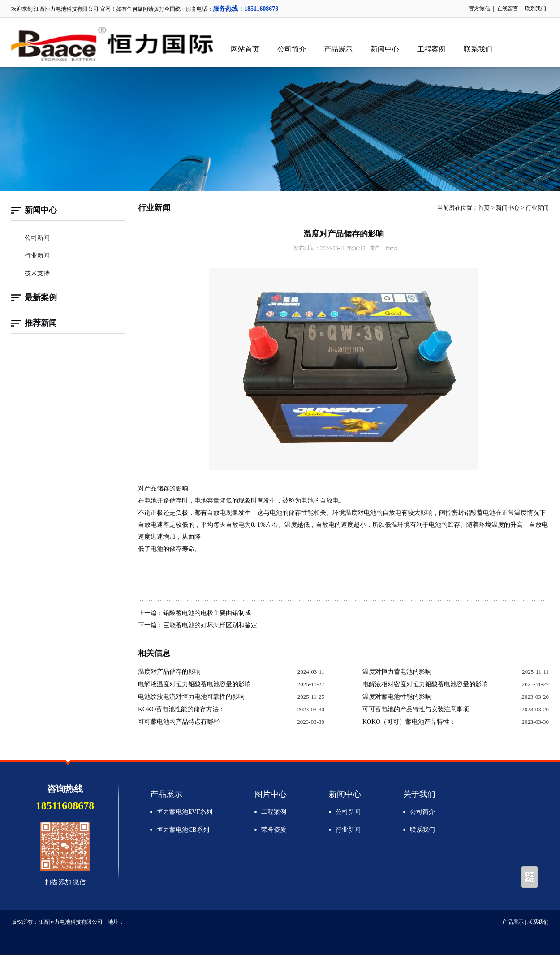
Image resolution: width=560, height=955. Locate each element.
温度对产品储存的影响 (169, 672)
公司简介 (292, 49)
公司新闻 (37, 238)
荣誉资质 (274, 830)
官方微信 (479, 9)
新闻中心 (385, 49)
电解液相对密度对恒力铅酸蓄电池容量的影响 (425, 684)
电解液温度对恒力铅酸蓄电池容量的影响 (194, 684)
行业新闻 (37, 256)
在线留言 (508, 9)
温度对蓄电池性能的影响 (397, 697)
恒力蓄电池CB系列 (183, 830)
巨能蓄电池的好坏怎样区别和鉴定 (210, 625)
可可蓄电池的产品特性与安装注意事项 (416, 709)
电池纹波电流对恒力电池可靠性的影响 (191, 697)
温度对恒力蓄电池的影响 (397, 672)
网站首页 (245, 49)
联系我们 (535, 9)
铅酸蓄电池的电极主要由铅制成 (207, 613)
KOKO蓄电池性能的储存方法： (181, 709)
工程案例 (431, 49)
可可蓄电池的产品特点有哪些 (179, 722)
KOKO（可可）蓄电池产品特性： (409, 722)
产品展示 (338, 49)
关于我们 (419, 794)
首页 (484, 208)
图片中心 (271, 794)
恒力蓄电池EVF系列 (185, 812)
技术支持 (37, 273)
